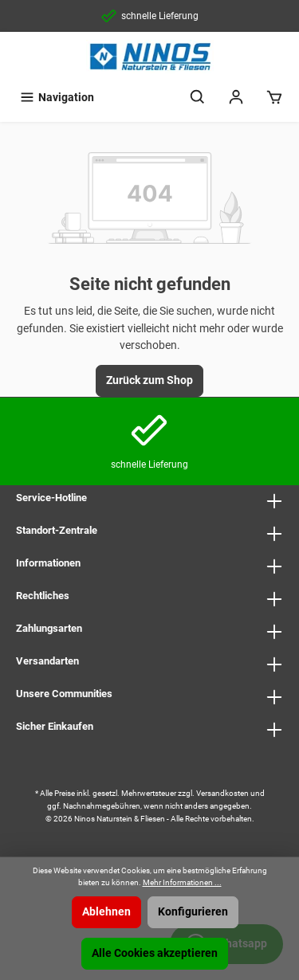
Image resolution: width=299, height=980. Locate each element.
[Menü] (56, 98)
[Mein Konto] (236, 98)
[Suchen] (198, 98)
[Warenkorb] (274, 98)
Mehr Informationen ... (182, 882)
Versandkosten (222, 793)
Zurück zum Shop (149, 380)
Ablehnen (106, 912)
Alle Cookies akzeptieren (155, 953)
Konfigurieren (193, 912)
